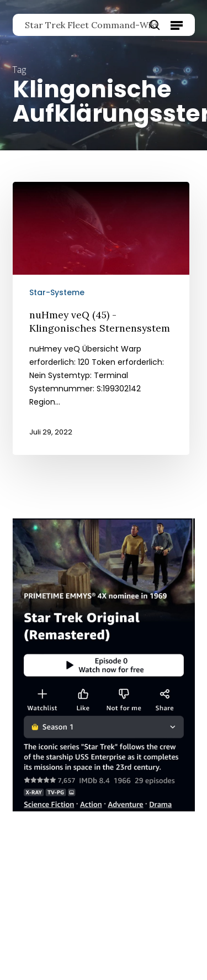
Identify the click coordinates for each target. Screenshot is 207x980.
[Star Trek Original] (104, 817)
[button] (177, 25)
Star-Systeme (57, 292)
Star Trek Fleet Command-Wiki (91, 25)
